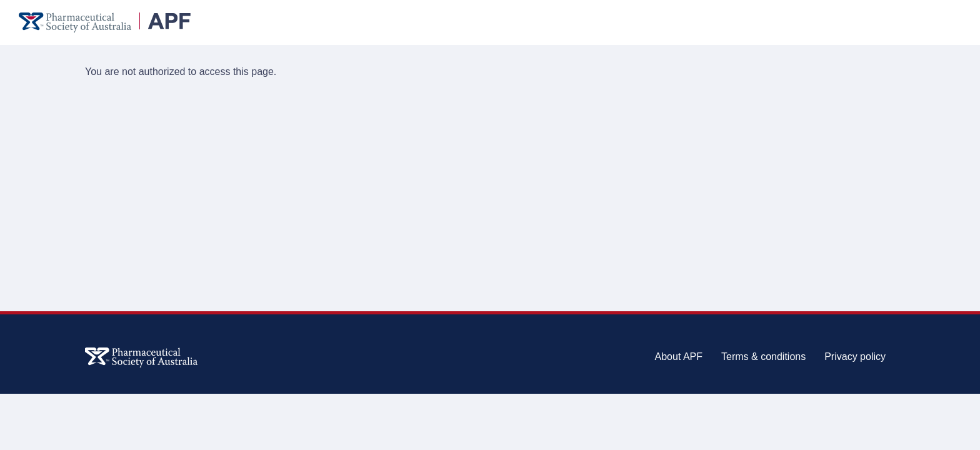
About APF (679, 357)
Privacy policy (855, 357)
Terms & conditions (763, 357)
